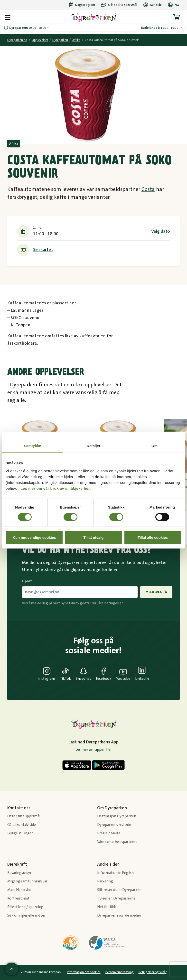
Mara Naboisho (19, 890)
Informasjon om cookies (84, 972)
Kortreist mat (18, 898)
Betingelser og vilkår (153, 972)
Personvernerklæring (120, 972)
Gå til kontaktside (22, 825)
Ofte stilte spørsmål (24, 816)
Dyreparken (60, 40)
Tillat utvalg (93, 537)
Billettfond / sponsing (25, 907)
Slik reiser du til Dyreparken (119, 890)
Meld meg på (156, 592)
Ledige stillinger (20, 833)
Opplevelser (40, 40)
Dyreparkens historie (114, 825)
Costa (148, 189)
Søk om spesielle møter (26, 915)
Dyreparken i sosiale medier (119, 915)
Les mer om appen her (94, 750)
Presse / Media (109, 833)
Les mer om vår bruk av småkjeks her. (56, 488)
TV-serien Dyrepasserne (116, 898)
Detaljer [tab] (93, 446)
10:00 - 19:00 (160, 28)
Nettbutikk (107, 907)
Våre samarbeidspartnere (117, 842)
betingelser (113, 603)
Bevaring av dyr (19, 873)
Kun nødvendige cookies (34, 537)
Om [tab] (154, 446)
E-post (27, 581)
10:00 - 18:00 (28, 28)
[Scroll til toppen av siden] (12, 969)
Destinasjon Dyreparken (117, 816)
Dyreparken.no (17, 40)
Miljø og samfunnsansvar (27, 881)
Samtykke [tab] (33, 446)
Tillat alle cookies (153, 537)
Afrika (76, 40)
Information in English (115, 873)
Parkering (105, 881)
